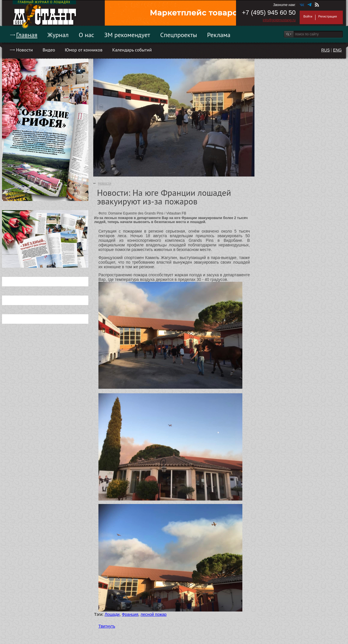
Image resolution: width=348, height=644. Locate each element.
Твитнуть (107, 626)
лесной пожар (153, 614)
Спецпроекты (179, 35)
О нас (86, 35)
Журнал (58, 35)
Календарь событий (132, 50)
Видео (49, 50)
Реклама (219, 35)
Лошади (112, 614)
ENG (337, 50)
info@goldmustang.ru (279, 20)
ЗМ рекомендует (127, 35)
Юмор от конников (84, 50)
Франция (130, 614)
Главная (27, 35)
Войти (308, 16)
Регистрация (328, 16)
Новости (24, 50)
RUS (326, 50)
